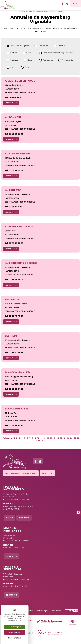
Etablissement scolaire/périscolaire (58, 56)
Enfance (30, 56)
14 (51, 441)
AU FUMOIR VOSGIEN (17, 157)
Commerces (63, 49)
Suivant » (41, 444)
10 (38, 441)
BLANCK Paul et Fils (17, 412)
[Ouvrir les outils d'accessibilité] (78, 513)
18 (64, 441)
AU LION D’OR (13, 193)
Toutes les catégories (20, 49)
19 (68, 441)
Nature (30, 63)
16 (58, 441)
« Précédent (7, 441)
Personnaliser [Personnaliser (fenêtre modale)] (15, 638)
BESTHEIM (11, 339)
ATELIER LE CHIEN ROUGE (20, 84)
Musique (14, 63)
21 (75, 441)
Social (13, 70)
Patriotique (48, 63)
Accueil (32, 15)
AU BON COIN (13, 120)
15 (54, 441)
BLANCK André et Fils (18, 375)
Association (43, 49)
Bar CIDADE (12, 302)
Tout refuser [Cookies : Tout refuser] (15, 632)
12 (45, 441)
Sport (27, 70)
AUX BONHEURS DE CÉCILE (21, 266)
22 (78, 441)
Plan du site (56, 614)
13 (48, 441)
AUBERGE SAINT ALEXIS (19, 230)
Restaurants (67, 63)
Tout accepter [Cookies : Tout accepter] (15, 627)
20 (71, 441)
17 (61, 441)
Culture (14, 56)
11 (42, 441)
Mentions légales (42, 614)
